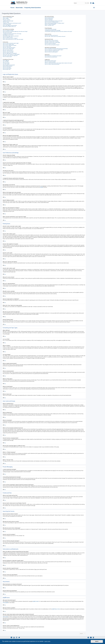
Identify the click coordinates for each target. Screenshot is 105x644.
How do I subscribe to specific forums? (52, 51)
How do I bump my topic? (7, 57)
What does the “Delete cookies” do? (9, 27)
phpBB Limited (36, 601)
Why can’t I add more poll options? (9, 48)
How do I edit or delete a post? (8, 44)
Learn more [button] (47, 641)
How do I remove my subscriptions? (51, 52)
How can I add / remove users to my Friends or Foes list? (55, 36)
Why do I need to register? (8, 18)
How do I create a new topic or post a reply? (11, 43)
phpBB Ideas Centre (56, 609)
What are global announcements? (9, 65)
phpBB (42, 187)
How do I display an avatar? (8, 37)
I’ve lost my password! (7, 24)
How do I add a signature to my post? (10, 45)
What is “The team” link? (49, 25)
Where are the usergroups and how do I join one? (54, 21)
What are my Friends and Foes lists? (51, 35)
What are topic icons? (7, 69)
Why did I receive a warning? (8, 52)
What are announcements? (8, 66)
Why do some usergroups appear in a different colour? (55, 23)
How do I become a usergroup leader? (52, 22)
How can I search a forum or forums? (51, 40)
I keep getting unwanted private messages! (53, 30)
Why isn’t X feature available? (50, 62)
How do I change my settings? (8, 30)
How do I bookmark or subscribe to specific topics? (54, 50)
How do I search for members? (50, 44)
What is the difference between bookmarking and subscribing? (56, 49)
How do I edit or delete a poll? (8, 49)
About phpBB (5, 603)
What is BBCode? (6, 60)
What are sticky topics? (7, 67)
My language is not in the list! (8, 35)
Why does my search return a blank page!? (52, 43)
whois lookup (5, 617)
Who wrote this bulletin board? (50, 61)
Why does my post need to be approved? (10, 56)
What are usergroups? (49, 20)
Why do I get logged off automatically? (10, 25)
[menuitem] (91, 3)
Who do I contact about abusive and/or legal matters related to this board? (58, 63)
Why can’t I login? (6, 22)
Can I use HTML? (6, 62)
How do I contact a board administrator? (52, 64)
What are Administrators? (49, 18)
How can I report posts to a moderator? (10, 53)
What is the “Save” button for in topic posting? (11, 54)
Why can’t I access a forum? (8, 50)
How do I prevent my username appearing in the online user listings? (15, 31)
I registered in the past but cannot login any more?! (12, 23)
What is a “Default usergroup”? (50, 24)
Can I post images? (6, 64)
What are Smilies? (6, 63)
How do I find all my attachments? (51, 57)
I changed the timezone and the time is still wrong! (12, 34)
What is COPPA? (6, 19)
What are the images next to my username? (11, 36)
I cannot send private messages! (51, 29)
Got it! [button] (97, 641)
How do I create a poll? (7, 47)
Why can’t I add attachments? (8, 51)
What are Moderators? (49, 19)
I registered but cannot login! (8, 21)
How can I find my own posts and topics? (52, 45)
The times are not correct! (7, 33)
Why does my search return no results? (52, 41)
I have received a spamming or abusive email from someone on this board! (58, 31)
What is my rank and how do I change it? (10, 38)
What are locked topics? (7, 68)
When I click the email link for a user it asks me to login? (13, 39)
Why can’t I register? (6, 20)
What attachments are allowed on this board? (53, 56)
